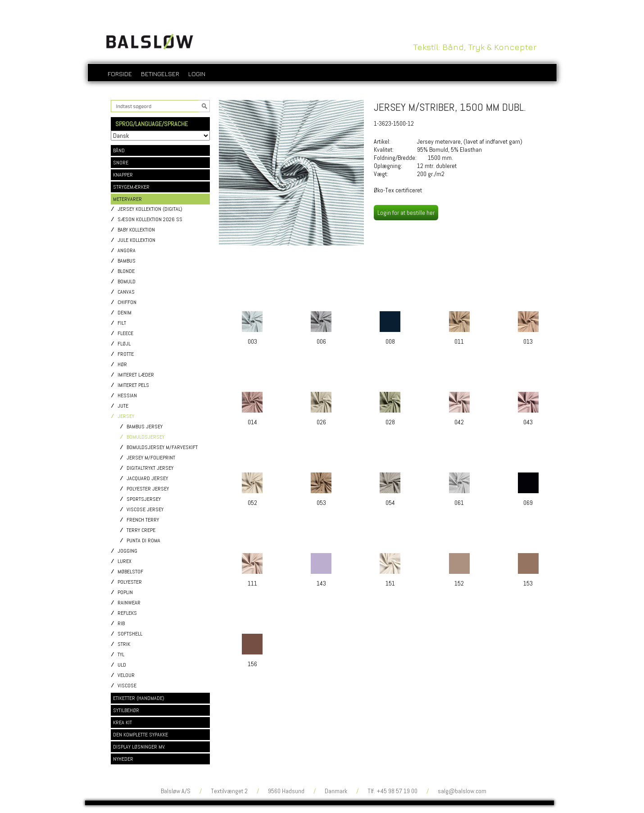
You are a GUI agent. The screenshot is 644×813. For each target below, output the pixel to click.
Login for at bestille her (406, 213)
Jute (123, 406)
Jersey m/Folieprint (151, 458)
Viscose (127, 686)
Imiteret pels (133, 385)
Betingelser (160, 74)
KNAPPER (123, 175)
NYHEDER (123, 759)
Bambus (127, 261)
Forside (120, 74)
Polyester (130, 582)
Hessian (127, 396)
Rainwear (129, 603)
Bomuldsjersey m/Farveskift (162, 447)
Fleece (125, 334)
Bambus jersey (145, 427)
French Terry (143, 520)
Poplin (125, 593)
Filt (122, 323)
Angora (127, 251)
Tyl (121, 655)
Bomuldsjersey (145, 437)
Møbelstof (130, 572)
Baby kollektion (136, 230)
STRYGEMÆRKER (131, 187)
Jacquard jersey (147, 479)
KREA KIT (122, 722)
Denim (125, 313)
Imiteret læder (136, 375)
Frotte (126, 354)
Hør (122, 365)
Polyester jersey (148, 489)
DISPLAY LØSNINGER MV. (139, 747)
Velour (126, 675)
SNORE (121, 163)
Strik (124, 644)
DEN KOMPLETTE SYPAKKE (141, 735)
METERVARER (127, 199)
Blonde (126, 271)
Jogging (127, 551)
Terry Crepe (141, 530)
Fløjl (124, 344)
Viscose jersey (145, 510)
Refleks (127, 613)
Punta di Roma (143, 541)
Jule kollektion (136, 240)
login (197, 74)
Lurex (125, 561)
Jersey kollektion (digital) (150, 209)
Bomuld (127, 282)
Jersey (126, 416)
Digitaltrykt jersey (150, 468)
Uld (122, 665)
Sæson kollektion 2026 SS (150, 220)
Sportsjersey (144, 499)
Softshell (130, 634)
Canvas (126, 292)
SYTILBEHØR (126, 710)
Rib (121, 624)
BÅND (119, 150)
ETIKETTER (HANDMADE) (139, 698)
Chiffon (127, 302)
